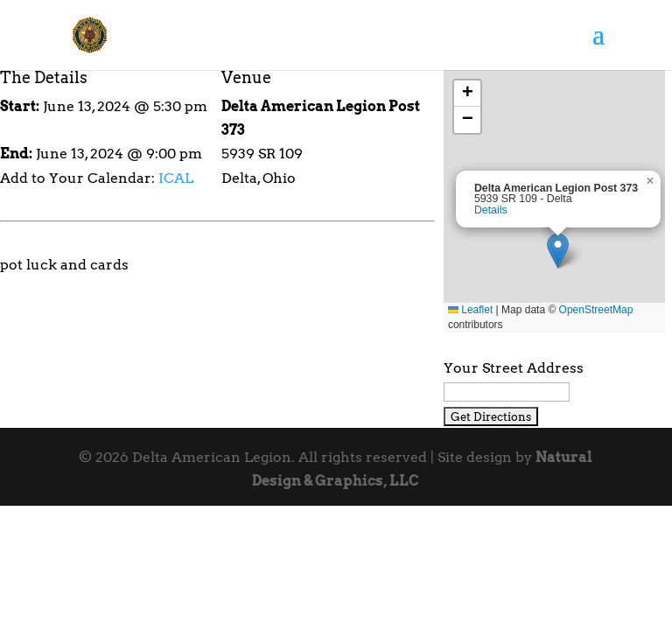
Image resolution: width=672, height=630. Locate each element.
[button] (558, 251)
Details (491, 210)
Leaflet (470, 310)
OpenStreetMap (596, 310)
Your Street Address (514, 368)
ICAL (176, 178)
